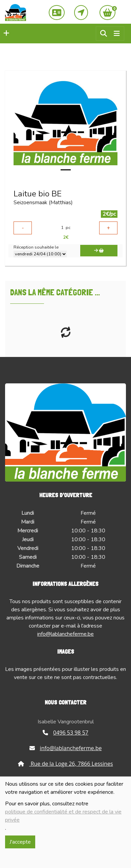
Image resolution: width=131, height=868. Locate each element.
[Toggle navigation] (117, 34)
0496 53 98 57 (65, 733)
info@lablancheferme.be (65, 634)
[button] (5, 34)
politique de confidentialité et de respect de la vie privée (63, 816)
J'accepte (20, 842)
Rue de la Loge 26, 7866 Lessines (65, 764)
